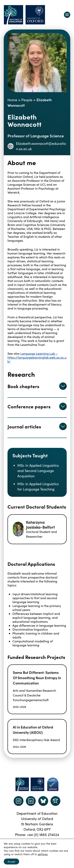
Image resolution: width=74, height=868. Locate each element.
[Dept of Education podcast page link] (43, 801)
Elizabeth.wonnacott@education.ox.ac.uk (37, 146)
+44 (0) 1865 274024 (43, 835)
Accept (11, 862)
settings (43, 854)
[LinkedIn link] (31, 801)
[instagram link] (19, 801)
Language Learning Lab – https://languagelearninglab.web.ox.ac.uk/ (37, 357)
